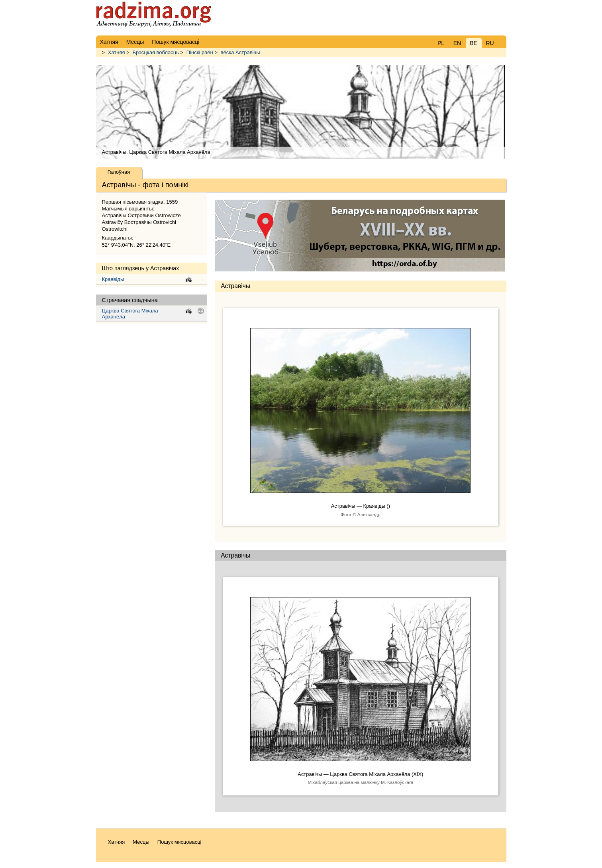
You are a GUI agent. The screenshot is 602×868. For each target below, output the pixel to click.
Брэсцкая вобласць (156, 52)
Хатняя (117, 52)
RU (490, 43)
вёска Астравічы (240, 52)
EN (457, 43)
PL (441, 43)
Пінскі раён (200, 52)
